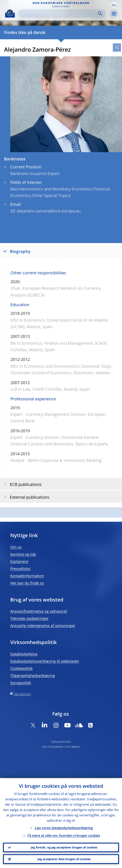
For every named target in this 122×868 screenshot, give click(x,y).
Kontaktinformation (27, 576)
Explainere (19, 561)
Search (100, 13)
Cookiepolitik (21, 668)
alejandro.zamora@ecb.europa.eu (49, 211)
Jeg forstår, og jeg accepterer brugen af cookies (64, 847)
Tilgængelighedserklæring (33, 676)
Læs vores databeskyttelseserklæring (64, 827)
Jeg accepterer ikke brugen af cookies (64, 859)
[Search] (59, 13)
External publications (25, 497)
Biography (16, 251)
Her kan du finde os (27, 583)
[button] (114, 5)
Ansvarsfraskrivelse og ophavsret (39, 611)
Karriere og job (23, 554)
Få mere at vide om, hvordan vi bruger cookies (64, 835)
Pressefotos (20, 569)
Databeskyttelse (24, 654)
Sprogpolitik (21, 683)
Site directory (22, 694)
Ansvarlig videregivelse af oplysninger (43, 626)
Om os (16, 547)
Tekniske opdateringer (29, 618)
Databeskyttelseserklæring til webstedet (45, 661)
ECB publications (21, 484)
